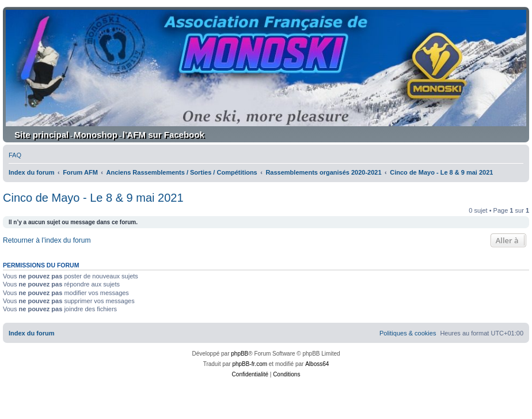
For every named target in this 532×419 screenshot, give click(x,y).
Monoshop (96, 135)
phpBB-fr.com (250, 364)
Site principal (41, 135)
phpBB (240, 354)
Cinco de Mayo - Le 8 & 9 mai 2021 (93, 198)
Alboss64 (317, 364)
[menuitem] (15, 155)
